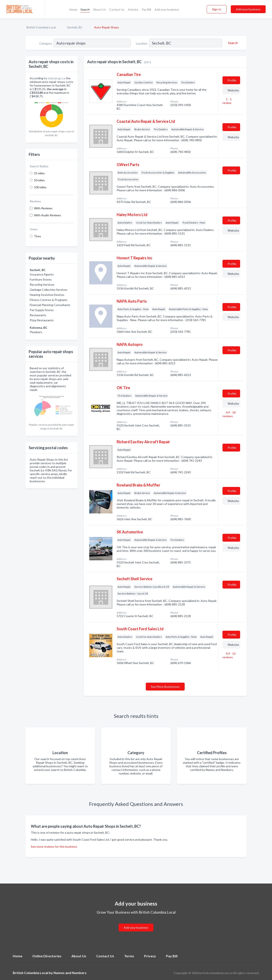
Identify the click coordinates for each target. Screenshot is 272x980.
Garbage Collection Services (49, 290)
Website (233, 90)
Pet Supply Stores (42, 310)
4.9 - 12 (229, 655)
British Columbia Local (41, 27)
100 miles (40, 187)
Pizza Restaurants (42, 320)
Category (46, 43)
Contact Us (117, 9)
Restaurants (38, 315)
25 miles (39, 173)
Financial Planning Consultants (50, 305)
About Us (99, 9)
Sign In (217, 9)
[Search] (232, 43)
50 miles (39, 180)
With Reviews (43, 208)
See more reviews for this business (54, 846)
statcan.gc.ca (56, 78)
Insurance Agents (42, 274)
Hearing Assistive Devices (47, 295)
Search (85, 9)
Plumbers (36, 332)
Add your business (167, 9)
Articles (133, 9)
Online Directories (47, 956)
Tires (38, 236)
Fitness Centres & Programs (49, 300)
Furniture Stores (41, 279)
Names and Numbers (70, 973)
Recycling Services (42, 284)
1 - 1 (227, 101)
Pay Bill (146, 9)
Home (73, 9)
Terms (129, 956)
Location (142, 43)
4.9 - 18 (229, 414)
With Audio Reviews (47, 215)
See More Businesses (165, 687)
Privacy (150, 956)
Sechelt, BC (75, 27)
